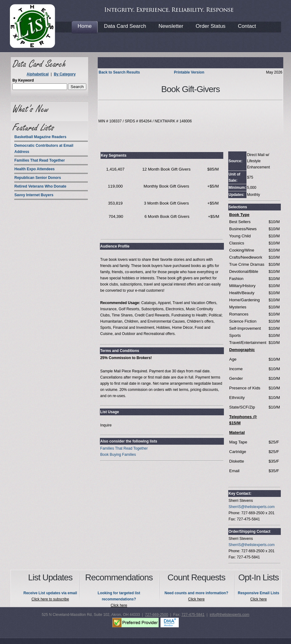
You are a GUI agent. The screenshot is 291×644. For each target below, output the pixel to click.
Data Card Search (125, 26)
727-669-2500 (157, 615)
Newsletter (171, 26)
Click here (119, 605)
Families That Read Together (124, 448)
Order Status (211, 26)
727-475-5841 (193, 615)
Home (85, 26)
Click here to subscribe (50, 599)
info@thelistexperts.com (229, 615)
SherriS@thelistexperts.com (252, 507)
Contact (247, 26)
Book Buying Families (118, 455)
